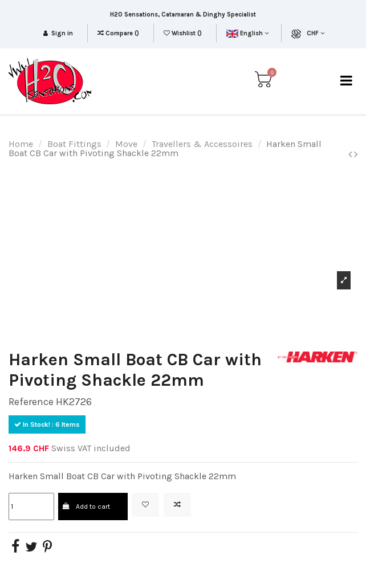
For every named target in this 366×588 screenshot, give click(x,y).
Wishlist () (184, 33)
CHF (316, 33)
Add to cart (86, 507)
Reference (31, 402)
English (247, 33)
